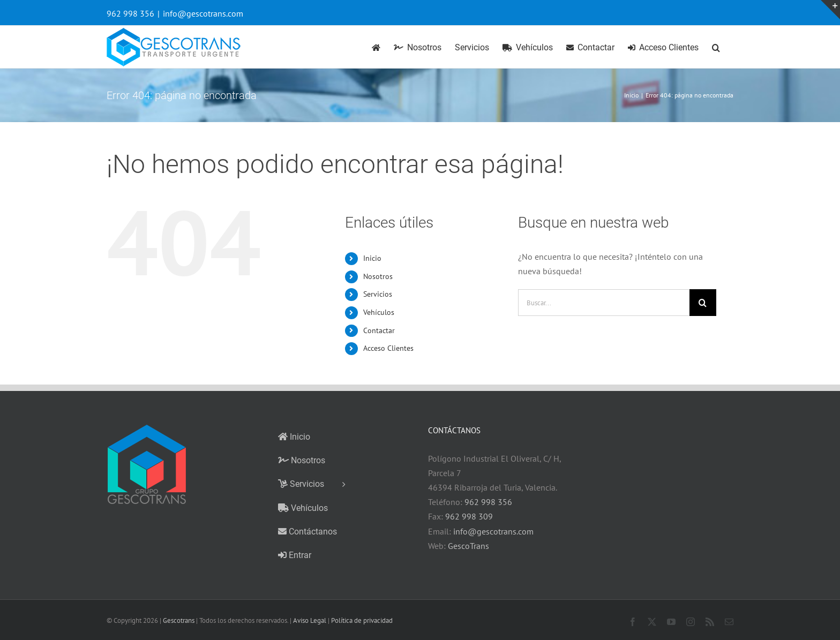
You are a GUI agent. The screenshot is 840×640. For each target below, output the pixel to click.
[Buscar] (703, 303)
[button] (716, 47)
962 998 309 (469, 516)
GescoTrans (468, 546)
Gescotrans (179, 620)
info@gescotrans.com (203, 13)
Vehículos (379, 312)
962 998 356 (488, 502)
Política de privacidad (362, 620)
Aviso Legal (310, 620)
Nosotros (378, 276)
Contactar (379, 330)
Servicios (378, 294)
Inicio (372, 258)
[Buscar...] (604, 303)
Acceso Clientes (388, 348)
